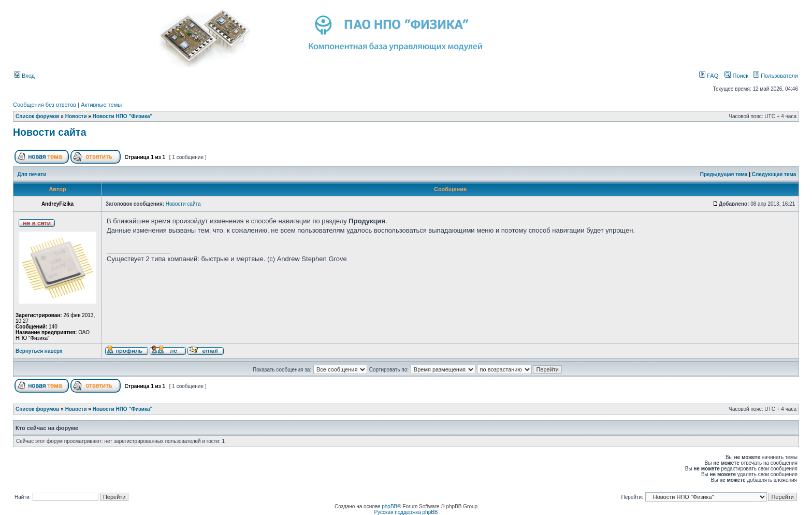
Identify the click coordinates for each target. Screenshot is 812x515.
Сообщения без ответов (45, 105)
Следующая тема (774, 174)
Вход (24, 76)
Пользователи (775, 76)
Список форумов (38, 116)
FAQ (709, 76)
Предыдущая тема (724, 174)
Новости (76, 116)
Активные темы (101, 105)
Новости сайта (50, 132)
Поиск (736, 76)
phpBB (389, 506)
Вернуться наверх (39, 351)
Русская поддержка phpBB (406, 512)
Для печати (32, 174)
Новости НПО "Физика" (123, 116)
